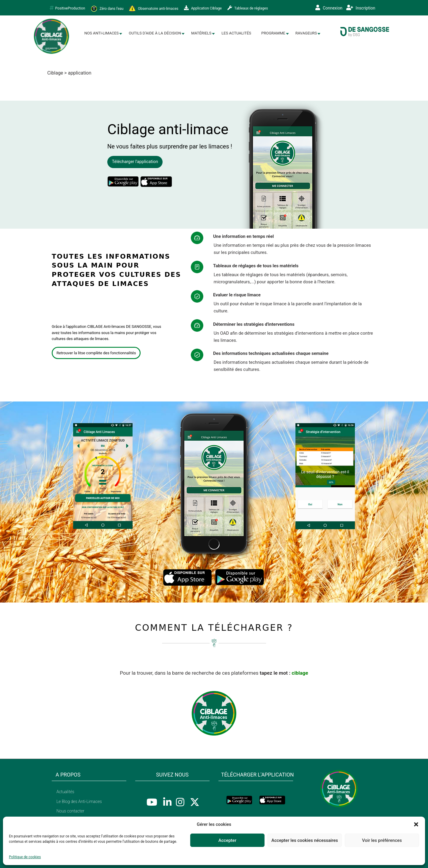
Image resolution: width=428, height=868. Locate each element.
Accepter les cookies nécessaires (305, 840)
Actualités (65, 792)
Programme (273, 33)
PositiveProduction (67, 8)
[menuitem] (102, 33)
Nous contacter (70, 811)
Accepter (227, 840)
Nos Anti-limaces (102, 33)
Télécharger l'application (135, 162)
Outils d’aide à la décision (155, 33)
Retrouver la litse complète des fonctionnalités (96, 353)
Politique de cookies (25, 857)
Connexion (329, 8)
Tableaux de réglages (248, 8)
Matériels (201, 33)
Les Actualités (236, 33)
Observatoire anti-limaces (154, 9)
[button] (416, 824)
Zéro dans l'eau (107, 9)
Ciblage (55, 73)
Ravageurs (306, 33)
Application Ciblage (203, 8)
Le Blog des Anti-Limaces (79, 801)
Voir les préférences (382, 840)
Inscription (361, 8)
